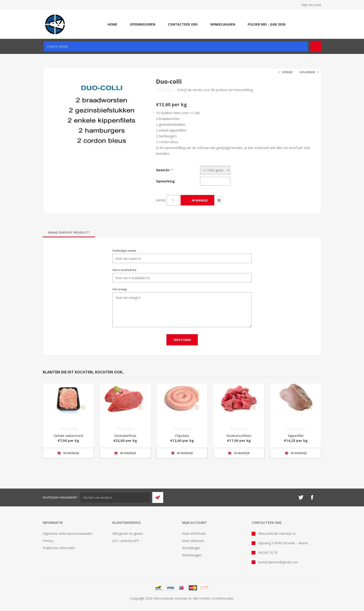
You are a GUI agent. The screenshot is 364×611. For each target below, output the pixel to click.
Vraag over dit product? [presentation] (69, 232)
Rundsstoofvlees (239, 436)
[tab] (69, 232)
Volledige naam (124, 251)
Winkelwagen (192, 555)
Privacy (48, 541)
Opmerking (165, 181)
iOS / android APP (126, 541)
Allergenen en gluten (128, 533)
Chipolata (182, 436)
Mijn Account (311, 5)
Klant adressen (193, 541)
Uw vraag (120, 289)
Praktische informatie (59, 548)
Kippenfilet (296, 436)
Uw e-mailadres (124, 270)
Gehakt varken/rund (68, 436)
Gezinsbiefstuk (125, 436)
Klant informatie (194, 533)
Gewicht (163, 170)
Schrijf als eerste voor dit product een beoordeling (215, 90)
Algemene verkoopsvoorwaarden (68, 533)
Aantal (161, 200)
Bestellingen (191, 548)
